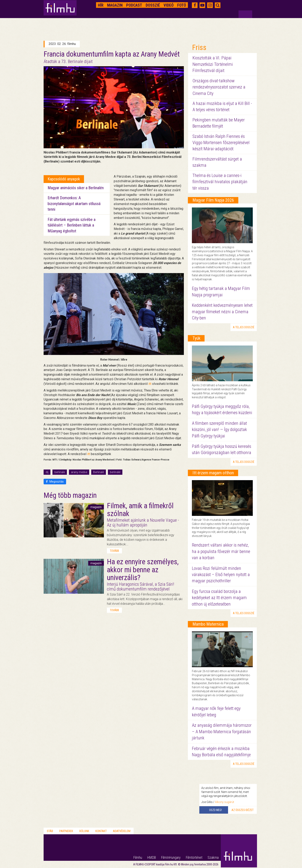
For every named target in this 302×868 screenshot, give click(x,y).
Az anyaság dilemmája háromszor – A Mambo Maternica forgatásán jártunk (222, 732)
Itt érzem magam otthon (213, 473)
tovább (114, 551)
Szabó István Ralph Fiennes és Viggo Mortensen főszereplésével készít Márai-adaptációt (221, 143)
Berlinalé (99, 472)
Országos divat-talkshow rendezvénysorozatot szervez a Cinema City (219, 87)
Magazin (115, 5)
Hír (101, 5)
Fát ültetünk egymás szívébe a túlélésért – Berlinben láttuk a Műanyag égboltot (72, 225)
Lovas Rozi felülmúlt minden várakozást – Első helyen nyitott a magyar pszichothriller (221, 575)
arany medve (79, 472)
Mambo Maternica (208, 624)
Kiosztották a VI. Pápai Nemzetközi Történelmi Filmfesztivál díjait (213, 64)
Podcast (134, 5)
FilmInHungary (171, 857)
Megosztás (55, 482)
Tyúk (196, 338)
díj (47, 472)
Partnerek (66, 831)
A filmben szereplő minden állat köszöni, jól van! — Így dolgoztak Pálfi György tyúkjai (219, 430)
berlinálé (115, 472)
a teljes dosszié (244, 327)
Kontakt (101, 831)
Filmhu (138, 857)
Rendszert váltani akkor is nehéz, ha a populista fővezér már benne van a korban (221, 551)
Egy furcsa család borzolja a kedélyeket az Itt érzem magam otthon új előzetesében (219, 598)
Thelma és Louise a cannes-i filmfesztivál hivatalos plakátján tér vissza (220, 182)
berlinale (60, 472)
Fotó (182, 5)
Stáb (50, 831)
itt (150, 384)
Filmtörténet (194, 857)
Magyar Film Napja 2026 (213, 200)
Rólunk (84, 831)
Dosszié (153, 5)
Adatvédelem (122, 831)
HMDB (152, 857)
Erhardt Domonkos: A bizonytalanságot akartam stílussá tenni (74, 204)
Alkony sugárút (225, 802)
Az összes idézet (243, 810)
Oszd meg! (215, 810)
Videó (169, 5)
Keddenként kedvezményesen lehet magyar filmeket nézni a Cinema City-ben (222, 312)
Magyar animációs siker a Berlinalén (76, 188)
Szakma (213, 857)
